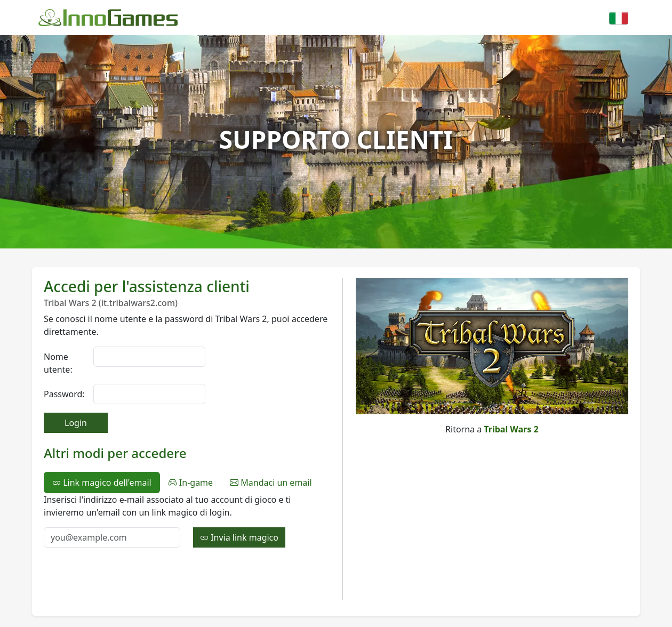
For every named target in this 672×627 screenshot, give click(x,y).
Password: (64, 394)
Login (76, 423)
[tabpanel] (187, 520)
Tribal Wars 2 (511, 429)
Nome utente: (58, 363)
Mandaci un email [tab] (271, 483)
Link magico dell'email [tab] (102, 483)
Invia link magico (239, 537)
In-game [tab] (191, 483)
